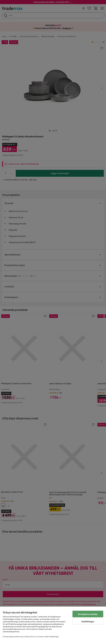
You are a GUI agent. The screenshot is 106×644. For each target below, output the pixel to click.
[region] (53, 625)
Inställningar (88, 621)
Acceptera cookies (88, 614)
